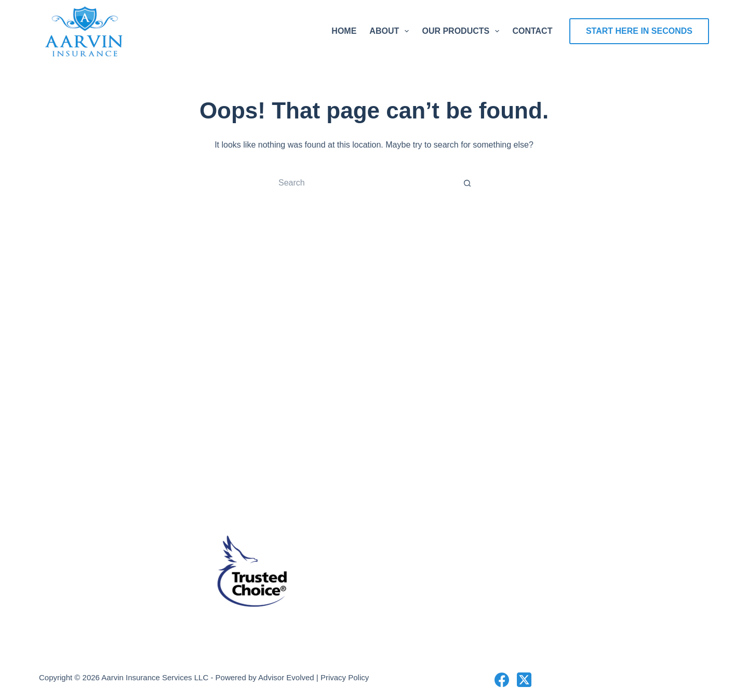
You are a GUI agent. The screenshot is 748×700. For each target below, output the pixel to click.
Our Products (463, 31)
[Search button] (468, 183)
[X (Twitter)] (524, 680)
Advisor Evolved (286, 677)
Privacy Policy (345, 677)
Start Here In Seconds (639, 31)
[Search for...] (364, 183)
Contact (532, 31)
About (391, 31)
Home (344, 31)
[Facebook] (502, 680)
